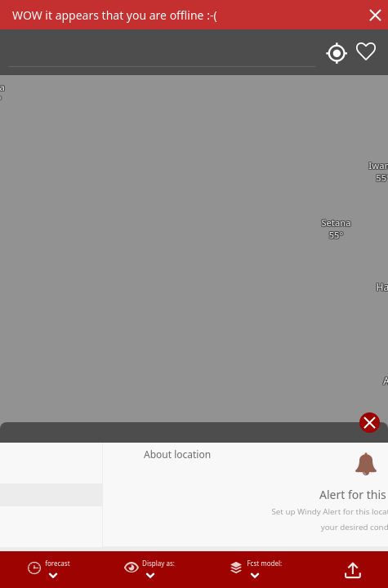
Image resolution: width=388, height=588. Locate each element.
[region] (194, 294)
